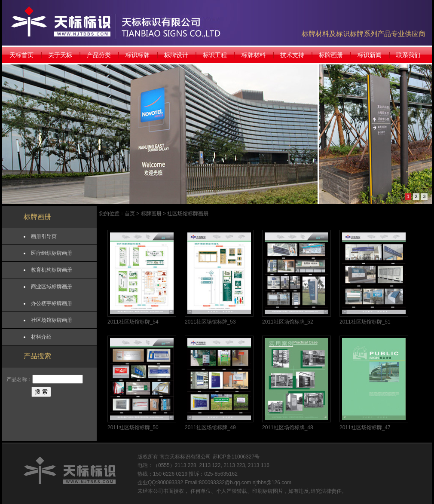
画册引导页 (44, 236)
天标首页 (21, 55)
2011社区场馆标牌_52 (288, 322)
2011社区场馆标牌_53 (210, 322)
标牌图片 (273, 491)
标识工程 (215, 55)
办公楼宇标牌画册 (52, 303)
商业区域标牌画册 (52, 287)
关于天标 (60, 55)
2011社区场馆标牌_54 (133, 322)
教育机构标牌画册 (52, 270)
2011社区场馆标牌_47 (365, 428)
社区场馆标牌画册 (52, 320)
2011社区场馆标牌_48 (288, 428)
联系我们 (408, 55)
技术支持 (292, 55)
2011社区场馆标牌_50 (133, 428)
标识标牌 (138, 55)
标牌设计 (176, 55)
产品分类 (99, 55)
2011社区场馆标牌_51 (365, 322)
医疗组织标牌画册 (52, 253)
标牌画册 (331, 55)
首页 (130, 214)
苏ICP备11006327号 (236, 457)
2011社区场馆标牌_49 (210, 428)
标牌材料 (254, 55)
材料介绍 (41, 337)
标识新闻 (370, 55)
